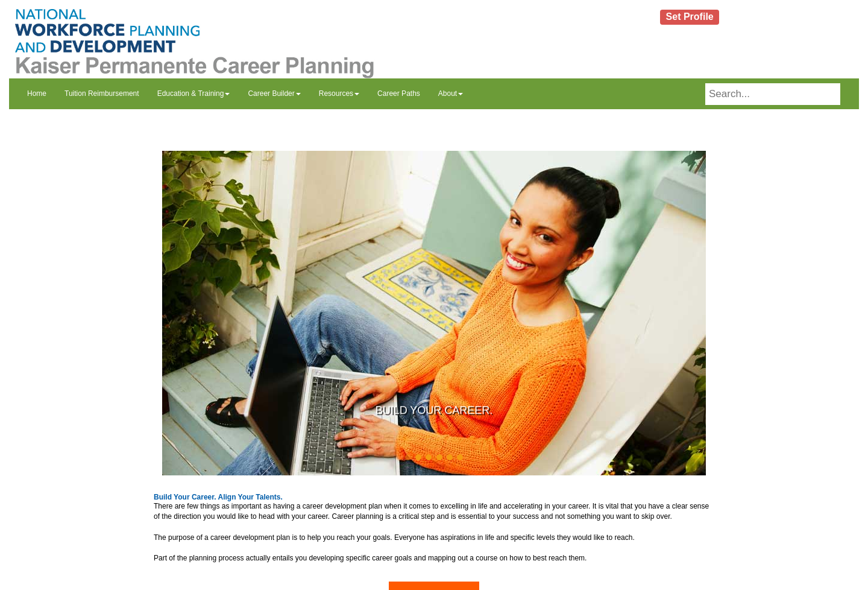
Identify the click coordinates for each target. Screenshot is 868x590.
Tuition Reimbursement (102, 94)
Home (37, 94)
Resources (339, 94)
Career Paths (399, 94)
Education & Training (194, 94)
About (451, 94)
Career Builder (274, 94)
